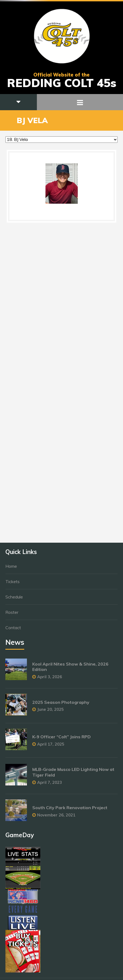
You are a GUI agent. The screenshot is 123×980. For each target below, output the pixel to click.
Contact (13, 630)
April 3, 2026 (50, 679)
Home (11, 569)
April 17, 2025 (51, 747)
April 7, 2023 (50, 785)
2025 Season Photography (61, 705)
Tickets (13, 584)
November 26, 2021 (56, 818)
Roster (12, 615)
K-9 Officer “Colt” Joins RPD (61, 739)
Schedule (14, 600)
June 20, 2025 (50, 712)
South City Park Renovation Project (70, 810)
